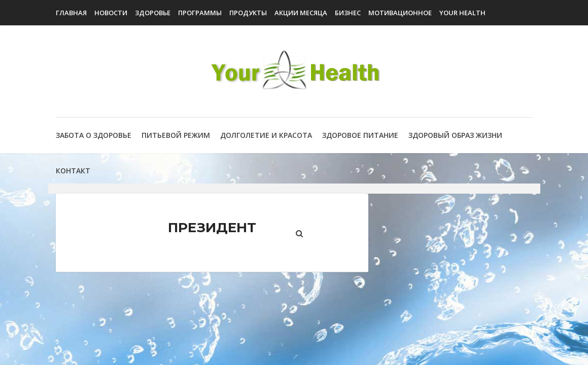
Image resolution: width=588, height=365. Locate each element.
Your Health (462, 13)
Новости (111, 13)
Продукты (248, 13)
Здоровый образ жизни (455, 135)
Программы (200, 13)
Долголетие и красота (266, 135)
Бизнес (348, 13)
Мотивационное (400, 13)
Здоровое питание (360, 135)
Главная (71, 13)
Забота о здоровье (94, 135)
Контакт (73, 171)
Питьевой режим (176, 135)
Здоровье (153, 13)
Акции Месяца (301, 13)
